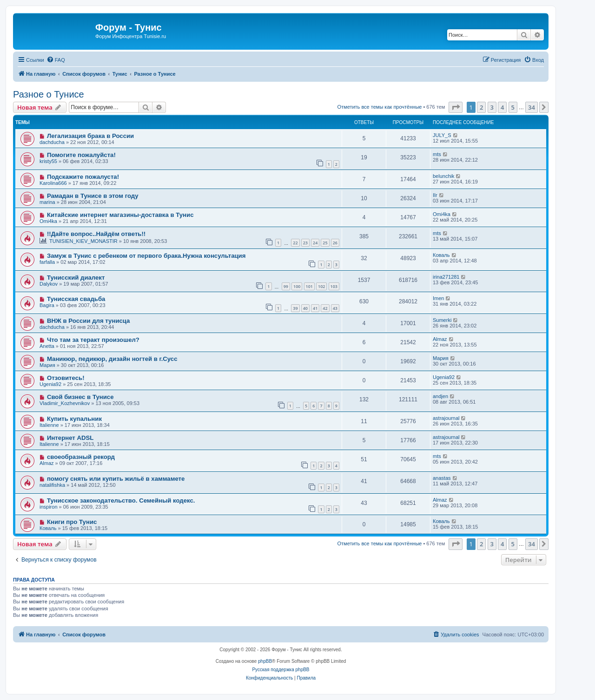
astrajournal (446, 418)
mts (437, 154)
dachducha (52, 142)
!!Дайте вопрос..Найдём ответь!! (96, 234)
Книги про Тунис (72, 522)
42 (325, 308)
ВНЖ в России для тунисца (89, 321)
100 (297, 286)
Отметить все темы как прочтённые (379, 107)
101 (309, 286)
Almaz (440, 339)
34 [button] (532, 107)
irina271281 (446, 277)
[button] (456, 107)
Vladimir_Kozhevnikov (65, 403)
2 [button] (481, 107)
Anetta (47, 346)
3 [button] (492, 107)
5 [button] (513, 107)
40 (305, 308)
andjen (440, 396)
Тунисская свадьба (76, 299)
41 (315, 308)
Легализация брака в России (90, 136)
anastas (442, 478)
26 (335, 243)
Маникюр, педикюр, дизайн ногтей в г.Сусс (112, 359)
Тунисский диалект (76, 278)
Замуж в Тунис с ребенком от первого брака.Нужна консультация (146, 256)
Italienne (49, 425)
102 (321, 286)
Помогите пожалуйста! (81, 155)
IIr (435, 195)
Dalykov (49, 284)
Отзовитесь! (66, 378)
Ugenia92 (50, 384)
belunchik (443, 176)
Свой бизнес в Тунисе (80, 397)
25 (325, 243)
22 (295, 243)
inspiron (49, 507)
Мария (47, 365)
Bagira (47, 305)
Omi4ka (48, 221)
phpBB (265, 661)
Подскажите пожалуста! (83, 177)
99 (286, 286)
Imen (438, 298)
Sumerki (442, 320)
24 (315, 243)
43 (335, 308)
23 (305, 243)
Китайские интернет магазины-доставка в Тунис (120, 215)
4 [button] (502, 107)
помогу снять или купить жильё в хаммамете (116, 479)
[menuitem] (56, 60)
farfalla (47, 262)
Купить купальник (74, 419)
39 (295, 308)
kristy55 (48, 161)
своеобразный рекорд (81, 457)
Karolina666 (53, 183)
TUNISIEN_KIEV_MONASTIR (83, 241)
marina (47, 202)
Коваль (441, 255)
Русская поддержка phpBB (281, 670)
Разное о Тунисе (49, 94)
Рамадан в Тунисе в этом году (93, 196)
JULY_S (442, 135)
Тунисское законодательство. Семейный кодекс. (121, 500)
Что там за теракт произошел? (93, 340)
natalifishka (52, 485)
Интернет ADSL (70, 438)
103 (334, 286)
